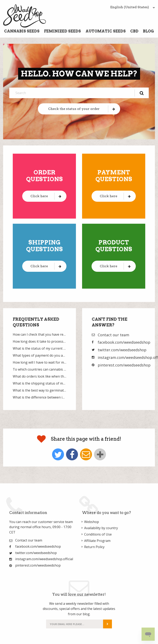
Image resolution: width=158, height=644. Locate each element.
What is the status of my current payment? (39, 348)
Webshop (92, 522)
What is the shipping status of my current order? (39, 383)
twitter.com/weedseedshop (122, 350)
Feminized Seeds (62, 31)
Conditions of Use (98, 534)
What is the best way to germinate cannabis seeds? (39, 390)
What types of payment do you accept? (39, 355)
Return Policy (94, 547)
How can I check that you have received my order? (39, 334)
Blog (148, 31)
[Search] (79, 93)
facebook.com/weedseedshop (124, 342)
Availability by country (101, 528)
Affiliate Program (97, 541)
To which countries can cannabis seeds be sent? (39, 369)
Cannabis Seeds (22, 31)
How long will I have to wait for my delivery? (39, 362)
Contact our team (113, 335)
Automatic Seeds (106, 31)
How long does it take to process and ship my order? (39, 341)
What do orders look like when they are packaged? (39, 376)
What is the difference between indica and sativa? (39, 397)
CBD (134, 31)
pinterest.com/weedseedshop (124, 365)
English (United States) (133, 7)
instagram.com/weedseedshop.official (44, 559)
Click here (46, 196)
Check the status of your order (82, 109)
